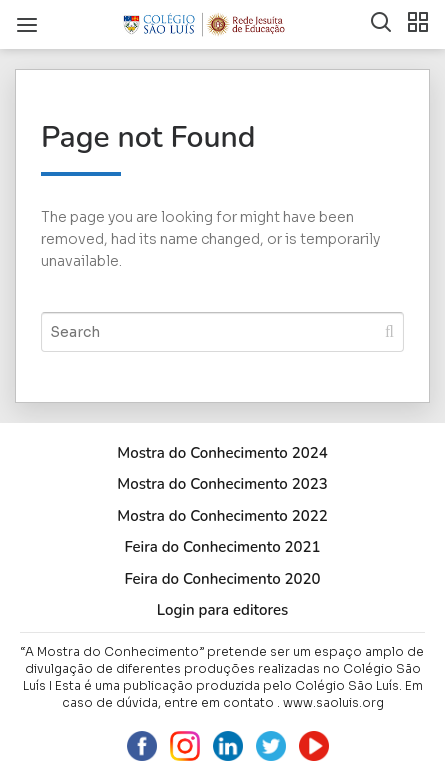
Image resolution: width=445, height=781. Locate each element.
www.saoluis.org (333, 702)
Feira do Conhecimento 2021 (222, 547)
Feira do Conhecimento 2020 (222, 579)
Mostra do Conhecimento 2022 (222, 516)
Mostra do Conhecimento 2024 (222, 453)
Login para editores (223, 610)
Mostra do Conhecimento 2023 (222, 484)
